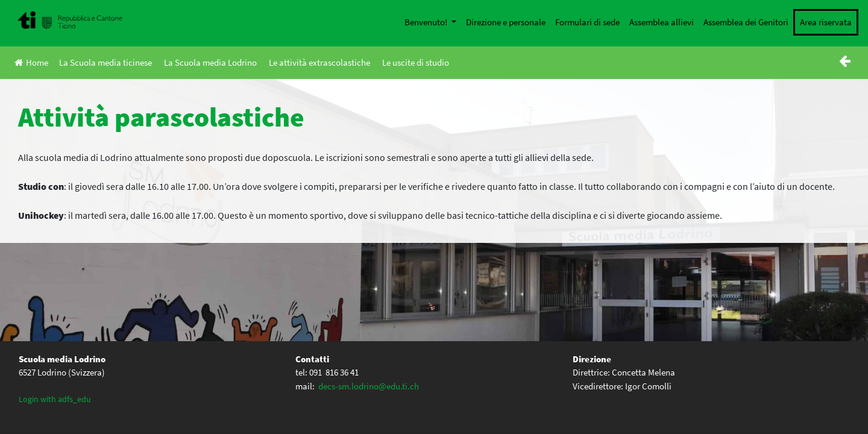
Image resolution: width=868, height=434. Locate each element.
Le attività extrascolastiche (319, 62)
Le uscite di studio (416, 62)
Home (31, 62)
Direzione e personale (506, 22)
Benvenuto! (427, 22)
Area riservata (826, 22)
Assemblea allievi (662, 22)
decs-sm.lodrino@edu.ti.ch (369, 386)
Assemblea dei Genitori (746, 22)
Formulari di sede (587, 22)
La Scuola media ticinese (105, 62)
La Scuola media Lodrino (210, 62)
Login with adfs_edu (55, 399)
